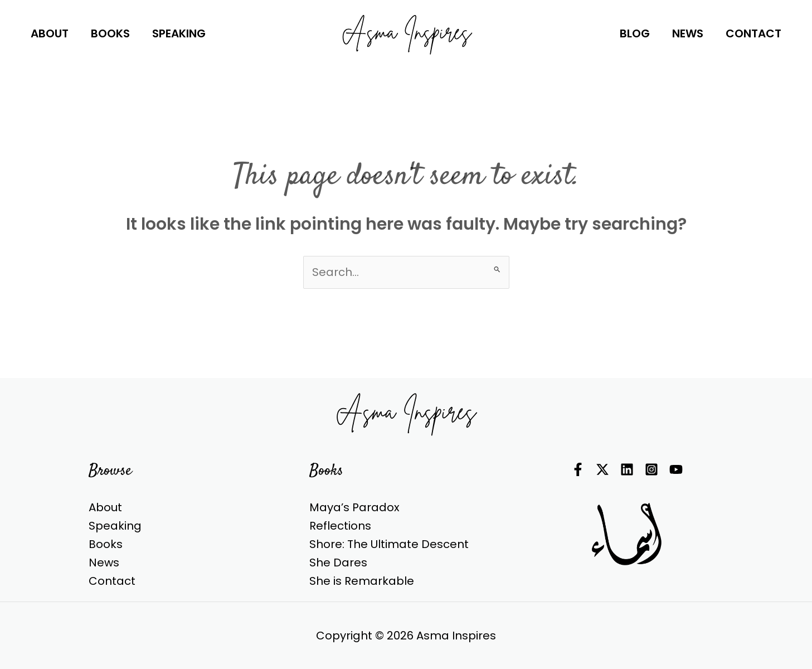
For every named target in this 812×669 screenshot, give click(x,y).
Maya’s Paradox (354, 507)
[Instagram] (651, 469)
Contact (112, 581)
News (104, 563)
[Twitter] (602, 469)
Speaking (115, 526)
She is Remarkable (362, 581)
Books (106, 544)
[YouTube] (676, 469)
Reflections (340, 526)
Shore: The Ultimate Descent (389, 544)
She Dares (338, 563)
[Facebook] (578, 469)
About (105, 507)
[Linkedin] (627, 469)
